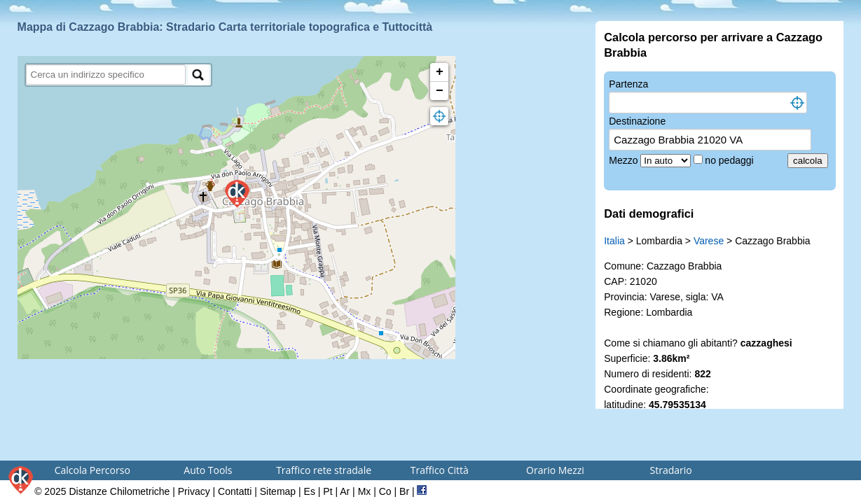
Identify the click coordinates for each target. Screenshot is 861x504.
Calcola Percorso (92, 470)
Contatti (235, 491)
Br (404, 491)
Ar (345, 491)
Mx (365, 491)
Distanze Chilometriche (119, 491)
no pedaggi (730, 160)
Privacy (194, 491)
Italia (614, 241)
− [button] (440, 91)
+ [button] (440, 72)
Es (310, 491)
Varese (709, 241)
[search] (106, 75)
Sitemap (278, 491)
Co (385, 491)
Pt (328, 491)
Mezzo (625, 160)
